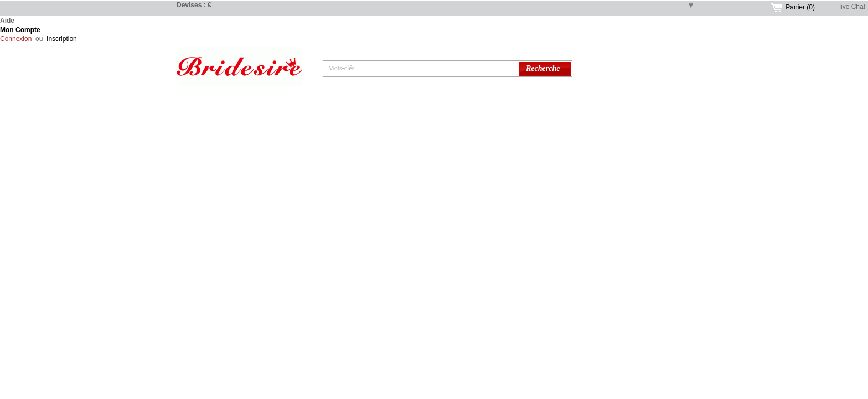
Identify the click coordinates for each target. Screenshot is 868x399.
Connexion (16, 39)
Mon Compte (20, 30)
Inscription (62, 39)
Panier (800, 7)
